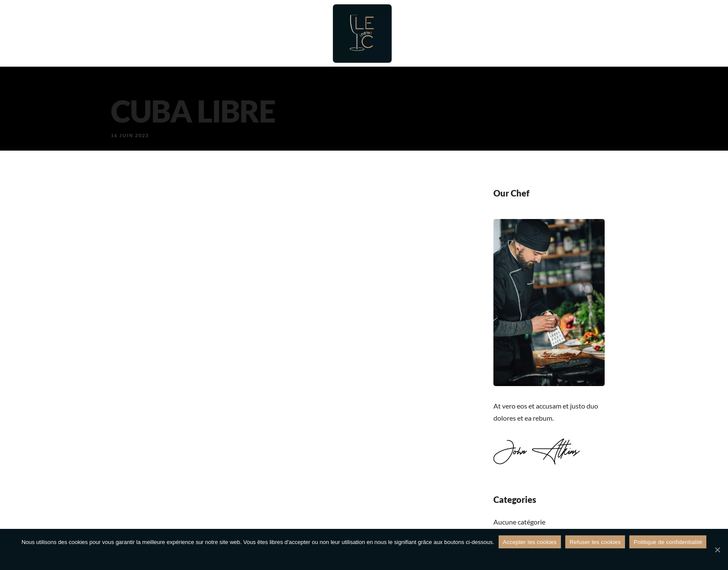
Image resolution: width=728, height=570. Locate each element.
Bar (271, 34)
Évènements (482, 34)
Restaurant (227, 34)
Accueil (176, 34)
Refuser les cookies (595, 542)
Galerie (535, 34)
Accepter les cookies (530, 542)
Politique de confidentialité (668, 542)
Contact (580, 34)
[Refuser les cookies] (717, 550)
